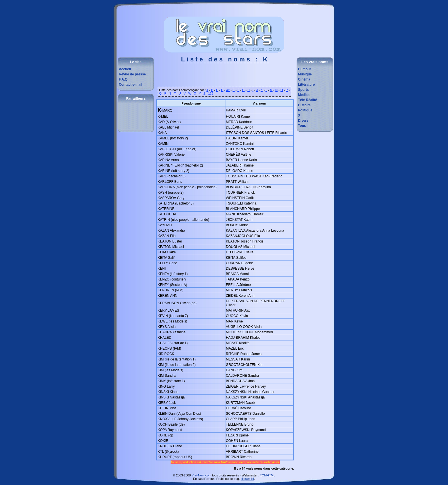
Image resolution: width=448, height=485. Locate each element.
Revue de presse (132, 74)
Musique (305, 74)
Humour (305, 69)
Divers (303, 121)
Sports (303, 90)
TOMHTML (268, 475)
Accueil (125, 69)
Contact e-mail (131, 85)
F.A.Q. (124, 79)
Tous (302, 126)
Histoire (304, 105)
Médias (304, 95)
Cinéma (304, 79)
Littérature (306, 85)
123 (211, 93)
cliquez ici (247, 479)
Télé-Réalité (308, 100)
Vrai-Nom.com (202, 475)
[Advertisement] (225, 77)
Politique (305, 110)
